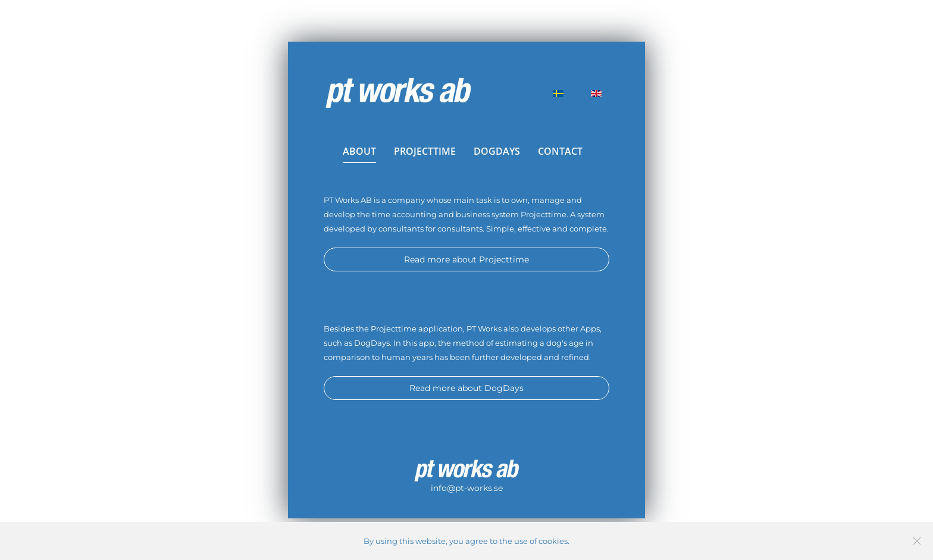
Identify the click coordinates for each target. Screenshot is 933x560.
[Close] (917, 541)
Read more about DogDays (467, 388)
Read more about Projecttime (467, 259)
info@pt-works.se (467, 488)
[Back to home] (398, 93)
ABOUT (359, 151)
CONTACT (560, 151)
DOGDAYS (497, 151)
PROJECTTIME (425, 151)
